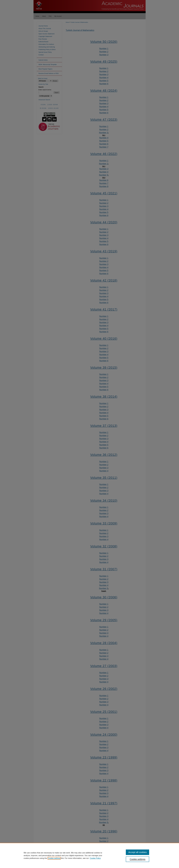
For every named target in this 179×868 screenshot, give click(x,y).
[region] (89, 855)
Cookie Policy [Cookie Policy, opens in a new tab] (95, 858)
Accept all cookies (137, 852)
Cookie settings (54, 858)
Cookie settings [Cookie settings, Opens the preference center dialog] (138, 859)
